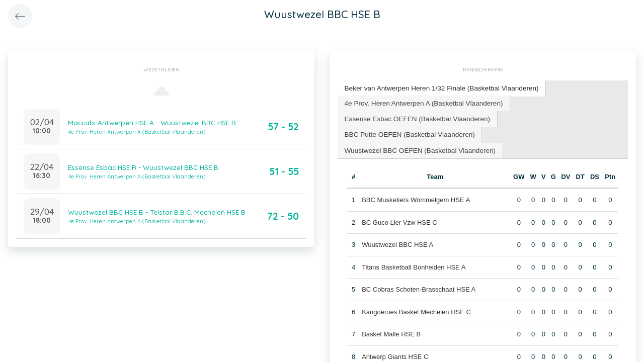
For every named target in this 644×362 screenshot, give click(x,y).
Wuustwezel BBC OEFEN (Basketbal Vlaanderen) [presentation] (417, 147)
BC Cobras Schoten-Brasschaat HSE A (418, 286)
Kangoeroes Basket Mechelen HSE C (416, 308)
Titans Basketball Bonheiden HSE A (413, 263)
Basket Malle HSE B (391, 331)
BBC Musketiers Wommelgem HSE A (415, 196)
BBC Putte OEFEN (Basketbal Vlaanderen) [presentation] (407, 132)
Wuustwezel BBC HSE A (397, 241)
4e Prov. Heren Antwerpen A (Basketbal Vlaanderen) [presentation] (420, 102)
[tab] (437, 88)
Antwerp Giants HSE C (394, 353)
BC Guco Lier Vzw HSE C (399, 218)
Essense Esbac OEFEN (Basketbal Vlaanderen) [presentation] (414, 117)
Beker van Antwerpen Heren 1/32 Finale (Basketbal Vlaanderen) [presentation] (437, 88)
